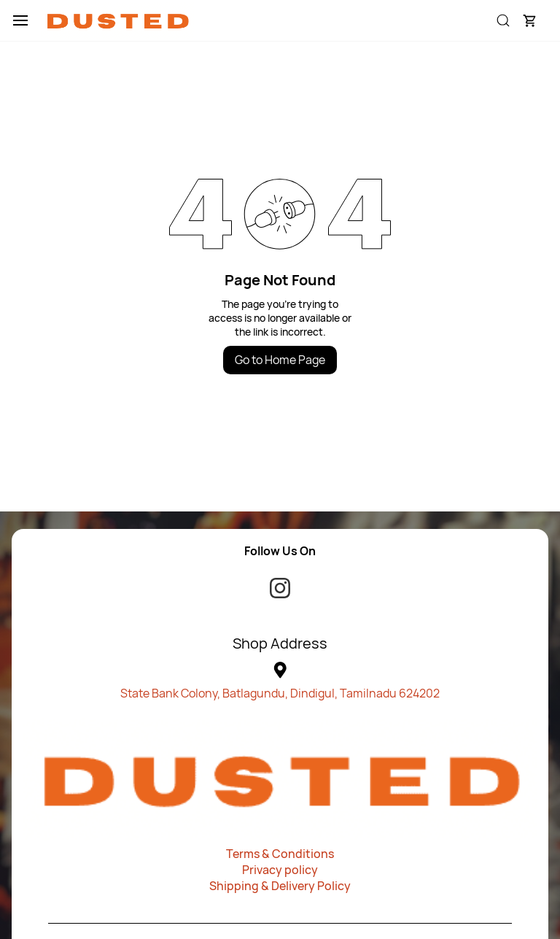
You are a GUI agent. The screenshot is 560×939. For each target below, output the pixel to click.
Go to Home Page (280, 360)
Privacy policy (280, 870)
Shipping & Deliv (253, 886)
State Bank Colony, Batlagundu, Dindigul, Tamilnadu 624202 (280, 693)
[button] (529, 20)
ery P (311, 886)
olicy (338, 886)
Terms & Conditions (280, 854)
